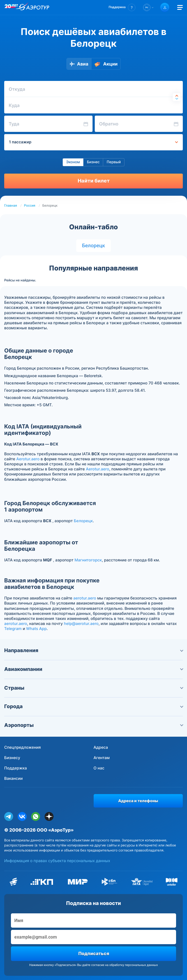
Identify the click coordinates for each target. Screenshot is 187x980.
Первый (114, 162)
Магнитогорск (88, 560)
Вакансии (13, 779)
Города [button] (93, 707)
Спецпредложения (23, 747)
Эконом (73, 162)
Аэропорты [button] (93, 725)
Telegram (13, 629)
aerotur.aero (85, 598)
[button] (122, 7)
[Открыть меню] (180, 7)
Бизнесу (12, 758)
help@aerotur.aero (81, 624)
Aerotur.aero (28, 459)
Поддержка (16, 768)
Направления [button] (93, 651)
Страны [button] (93, 688)
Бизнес (93, 162)
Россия (30, 206)
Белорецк (93, 246)
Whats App (36, 629)
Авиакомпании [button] (93, 669)
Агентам (102, 758)
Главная (11, 206)
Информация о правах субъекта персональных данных (57, 861)
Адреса (101, 747)
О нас (99, 768)
